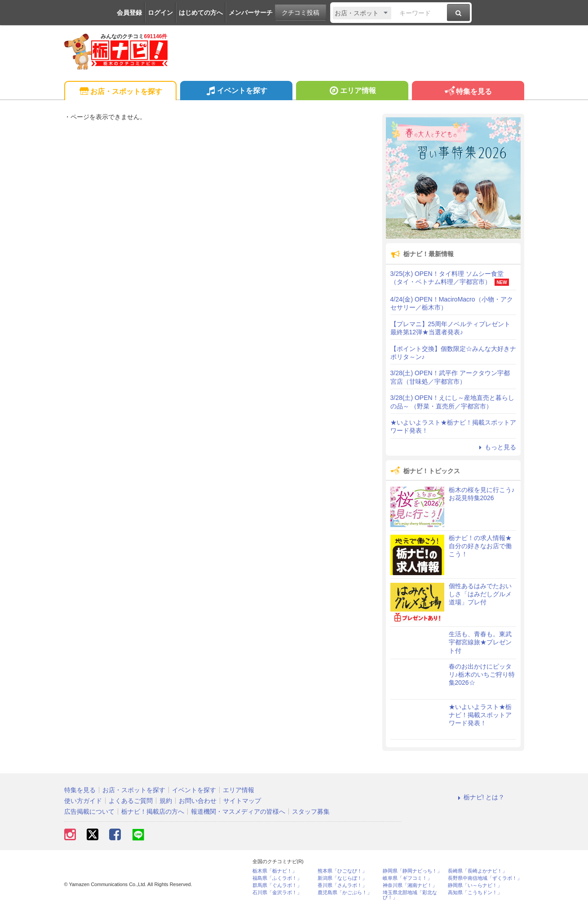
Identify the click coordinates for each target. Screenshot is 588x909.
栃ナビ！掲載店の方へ (153, 811)
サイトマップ (242, 801)
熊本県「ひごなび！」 (342, 871)
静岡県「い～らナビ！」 (475, 885)
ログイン (160, 13)
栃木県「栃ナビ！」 (275, 871)
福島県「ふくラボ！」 (277, 878)
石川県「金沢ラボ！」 (277, 893)
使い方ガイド (83, 801)
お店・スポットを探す (120, 92)
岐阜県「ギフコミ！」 (407, 878)
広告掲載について (89, 811)
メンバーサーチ (251, 13)
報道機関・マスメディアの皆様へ (238, 811)
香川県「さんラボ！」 (342, 885)
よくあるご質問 (131, 801)
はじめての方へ (201, 13)
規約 (166, 801)
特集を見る (468, 92)
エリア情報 (352, 92)
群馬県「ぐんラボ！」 (277, 885)
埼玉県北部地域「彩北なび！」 (410, 895)
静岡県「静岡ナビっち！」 (412, 871)
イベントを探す (236, 92)
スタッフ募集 (311, 811)
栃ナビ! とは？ (480, 797)
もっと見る (496, 447)
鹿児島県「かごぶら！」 (345, 893)
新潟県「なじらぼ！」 (342, 878)
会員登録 (129, 13)
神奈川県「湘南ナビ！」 (410, 885)
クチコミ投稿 (301, 13)
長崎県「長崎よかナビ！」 (477, 871)
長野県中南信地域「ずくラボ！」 (485, 878)
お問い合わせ (198, 801)
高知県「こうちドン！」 (475, 893)
